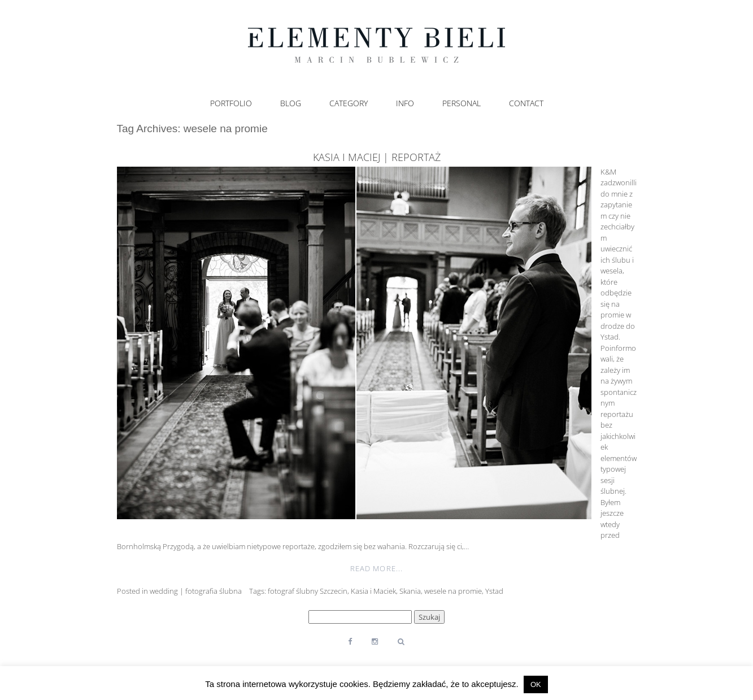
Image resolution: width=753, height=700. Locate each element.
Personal (462, 103)
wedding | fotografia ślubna (196, 591)
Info (405, 103)
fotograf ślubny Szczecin (308, 591)
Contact (526, 103)
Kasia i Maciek (373, 591)
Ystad (494, 591)
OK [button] (536, 684)
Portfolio (231, 103)
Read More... (376, 568)
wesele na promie (453, 591)
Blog (291, 103)
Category (349, 103)
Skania (410, 591)
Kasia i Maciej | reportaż (377, 157)
